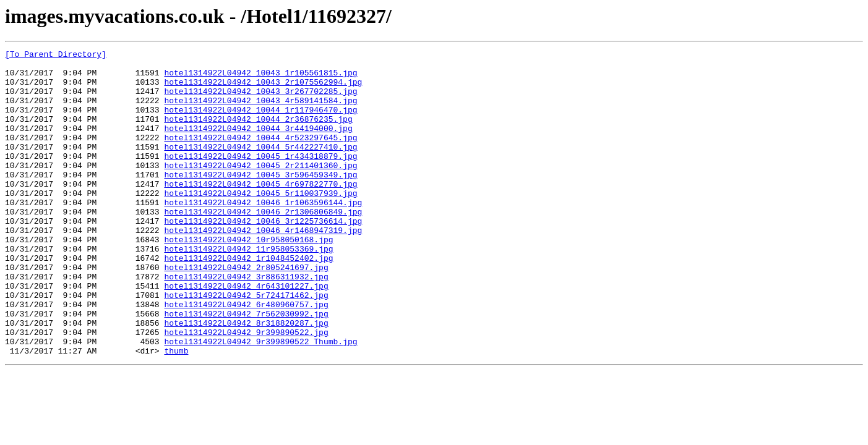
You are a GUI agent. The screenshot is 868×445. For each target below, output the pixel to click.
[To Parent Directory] (56, 56)
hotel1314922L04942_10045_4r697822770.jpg (260, 211)
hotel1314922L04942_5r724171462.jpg (246, 345)
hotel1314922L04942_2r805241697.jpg (246, 311)
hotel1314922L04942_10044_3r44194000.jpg (258, 145)
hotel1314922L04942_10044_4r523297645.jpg (260, 156)
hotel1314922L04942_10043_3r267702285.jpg (260, 100)
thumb (176, 412)
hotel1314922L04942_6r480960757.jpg (246, 356)
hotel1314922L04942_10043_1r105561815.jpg (260, 78)
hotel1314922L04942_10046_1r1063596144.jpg (263, 234)
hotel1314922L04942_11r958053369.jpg (248, 289)
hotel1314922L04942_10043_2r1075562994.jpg (263, 89)
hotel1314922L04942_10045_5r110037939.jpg (260, 222)
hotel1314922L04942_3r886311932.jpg (246, 323)
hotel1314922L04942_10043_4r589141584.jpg (260, 111)
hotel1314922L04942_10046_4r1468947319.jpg (263, 267)
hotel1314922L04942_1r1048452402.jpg (248, 300)
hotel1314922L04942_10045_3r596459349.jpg (260, 200)
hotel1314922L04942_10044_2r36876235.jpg (258, 133)
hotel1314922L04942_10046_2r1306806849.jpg (263, 245)
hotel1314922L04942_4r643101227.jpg (246, 334)
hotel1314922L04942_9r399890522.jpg (246, 389)
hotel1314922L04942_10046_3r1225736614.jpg (263, 256)
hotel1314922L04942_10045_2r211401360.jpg (260, 189)
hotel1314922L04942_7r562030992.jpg (246, 367)
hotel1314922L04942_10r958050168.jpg (248, 278)
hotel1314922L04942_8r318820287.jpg (246, 378)
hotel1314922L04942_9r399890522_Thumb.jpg (260, 400)
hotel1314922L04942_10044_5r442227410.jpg (260, 167)
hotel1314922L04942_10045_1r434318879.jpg (260, 178)
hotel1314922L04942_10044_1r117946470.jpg (260, 122)
